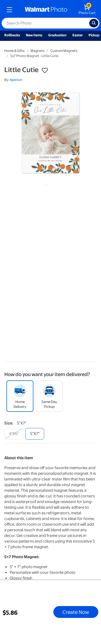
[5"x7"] (35, 434)
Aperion (16, 80)
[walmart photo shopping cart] (87, 10)
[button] (45, 70)
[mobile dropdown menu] (9, 10)
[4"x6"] (14, 434)
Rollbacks (12, 35)
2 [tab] (54, 183)
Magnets (37, 51)
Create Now (76, 612)
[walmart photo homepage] (46, 10)
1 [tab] (46, 183)
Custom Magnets (64, 51)
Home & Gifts (14, 51)
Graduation (57, 35)
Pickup (94, 35)
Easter (78, 35)
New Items (34, 35)
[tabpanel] (50, 133)
